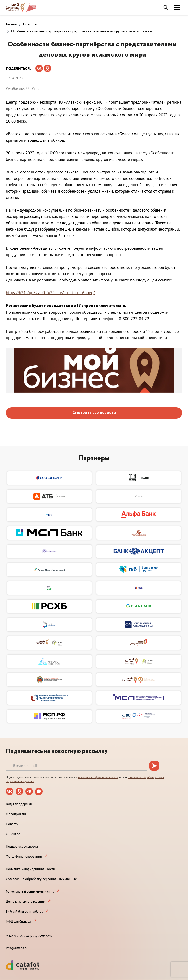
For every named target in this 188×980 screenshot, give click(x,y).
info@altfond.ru (17, 948)
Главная (12, 24)
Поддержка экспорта (22, 846)
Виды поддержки (19, 804)
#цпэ (36, 89)
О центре (13, 834)
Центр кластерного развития (26, 901)
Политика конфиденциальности (30, 869)
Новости (30, 24)
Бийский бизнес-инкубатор (24, 911)
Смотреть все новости (94, 413)
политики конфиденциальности (98, 777)
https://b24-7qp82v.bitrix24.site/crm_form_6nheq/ (50, 293)
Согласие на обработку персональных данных (41, 879)
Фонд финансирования (24, 856)
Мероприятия (16, 814)
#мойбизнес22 (18, 89)
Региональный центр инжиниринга (30, 891)
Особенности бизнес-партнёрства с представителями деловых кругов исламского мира (82, 31)
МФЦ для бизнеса (18, 921)
